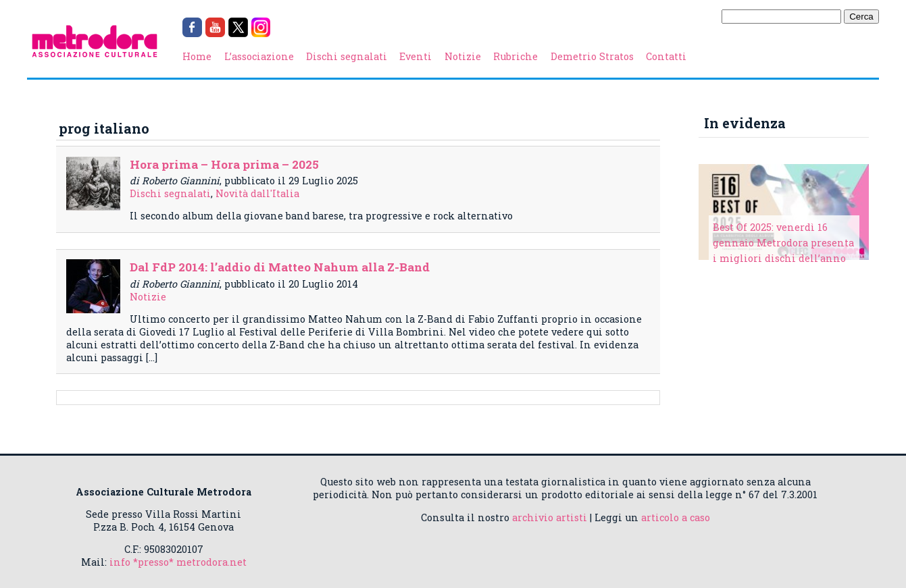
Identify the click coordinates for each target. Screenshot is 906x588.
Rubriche (515, 56)
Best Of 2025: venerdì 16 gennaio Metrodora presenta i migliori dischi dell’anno (783, 243)
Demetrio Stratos (592, 56)
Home (197, 56)
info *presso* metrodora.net (178, 562)
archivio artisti (550, 517)
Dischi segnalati (347, 56)
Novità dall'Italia (257, 193)
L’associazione (259, 56)
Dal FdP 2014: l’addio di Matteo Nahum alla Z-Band (280, 267)
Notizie (463, 56)
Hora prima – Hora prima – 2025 (224, 164)
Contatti (666, 56)
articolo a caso (676, 517)
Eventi (416, 56)
